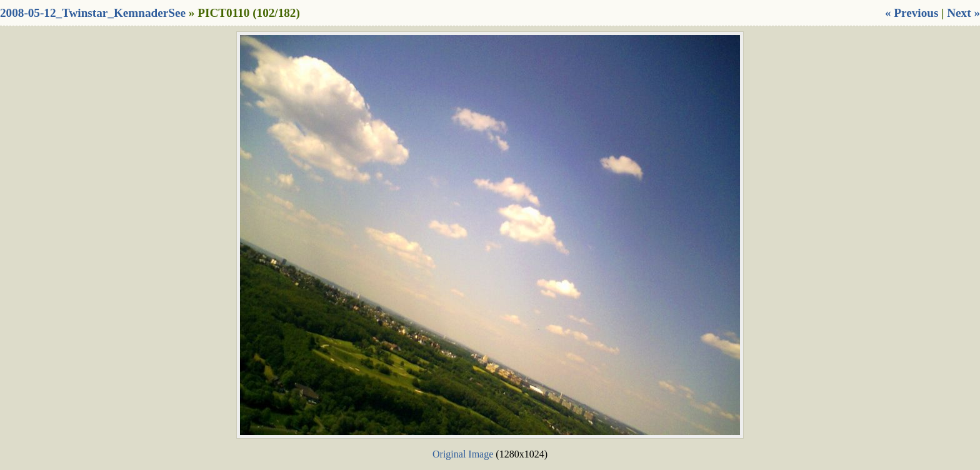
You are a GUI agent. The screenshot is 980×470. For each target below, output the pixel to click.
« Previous (912, 13)
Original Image (463, 454)
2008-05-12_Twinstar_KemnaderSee (93, 13)
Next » (963, 13)
